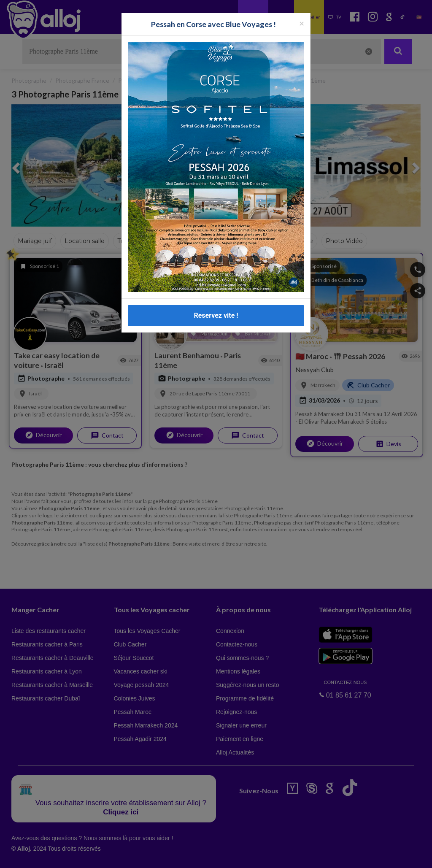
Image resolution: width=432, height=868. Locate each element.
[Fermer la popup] (302, 23)
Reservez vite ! (216, 315)
